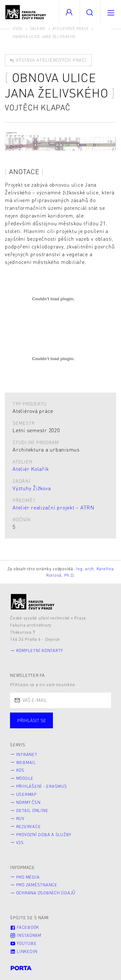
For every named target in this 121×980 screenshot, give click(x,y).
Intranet (27, 754)
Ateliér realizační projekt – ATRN (54, 507)
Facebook (25, 927)
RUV (20, 818)
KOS (20, 770)
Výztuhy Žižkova (32, 488)
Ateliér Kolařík (31, 469)
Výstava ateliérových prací (48, 60)
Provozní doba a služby (44, 835)
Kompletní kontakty (40, 650)
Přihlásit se (32, 720)
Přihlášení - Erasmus (42, 786)
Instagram (26, 935)
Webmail (26, 762)
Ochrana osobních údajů (46, 893)
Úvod (18, 28)
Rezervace (29, 826)
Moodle (25, 778)
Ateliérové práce (71, 28)
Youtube (23, 943)
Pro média (28, 877)
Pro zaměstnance (37, 885)
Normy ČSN (28, 802)
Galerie (38, 28)
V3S (20, 843)
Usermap (26, 794)
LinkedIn (24, 951)
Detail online (32, 810)
